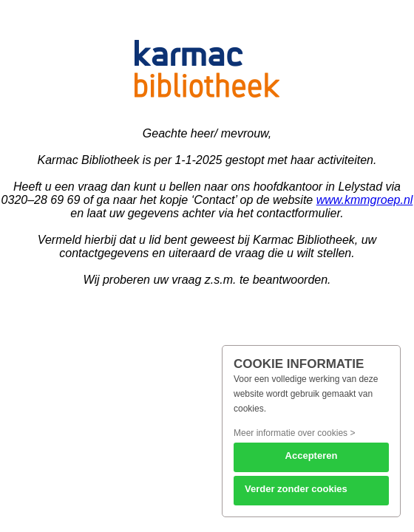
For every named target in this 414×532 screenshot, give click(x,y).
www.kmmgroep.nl (365, 200)
